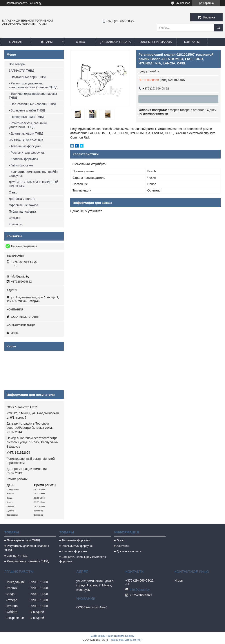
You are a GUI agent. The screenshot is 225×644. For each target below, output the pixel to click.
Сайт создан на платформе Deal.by (113, 636)
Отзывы (14, 218)
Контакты (192, 42)
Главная (16, 42)
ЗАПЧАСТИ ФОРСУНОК (26, 140)
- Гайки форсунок (21, 165)
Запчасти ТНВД (17, 556)
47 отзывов (183, 3)
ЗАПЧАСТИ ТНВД (21, 71)
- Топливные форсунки (25, 146)
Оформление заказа (156, 42)
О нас (81, 42)
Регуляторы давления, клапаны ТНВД (27, 548)
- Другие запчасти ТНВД (26, 133)
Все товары (17, 64)
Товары (47, 42)
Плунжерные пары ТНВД (23, 540)
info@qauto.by (20, 276)
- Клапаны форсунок (23, 159)
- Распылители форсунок (27, 153)
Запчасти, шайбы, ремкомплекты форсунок (83, 559)
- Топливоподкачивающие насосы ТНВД (33, 96)
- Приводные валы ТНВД (26, 117)
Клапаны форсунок (74, 551)
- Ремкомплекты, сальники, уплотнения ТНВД (28, 125)
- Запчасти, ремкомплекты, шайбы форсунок (33, 174)
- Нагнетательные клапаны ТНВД (32, 104)
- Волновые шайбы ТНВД (27, 110)
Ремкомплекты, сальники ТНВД (28, 561)
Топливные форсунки (76, 540)
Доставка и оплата (115, 42)
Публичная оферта (22, 212)
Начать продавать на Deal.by (24, 3)
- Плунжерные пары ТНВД (27, 77)
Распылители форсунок (77, 546)
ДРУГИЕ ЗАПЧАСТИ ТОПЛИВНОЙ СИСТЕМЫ (34, 184)
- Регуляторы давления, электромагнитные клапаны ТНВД (33, 85)
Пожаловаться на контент (127, 640)
